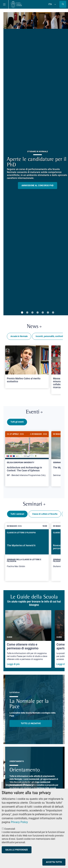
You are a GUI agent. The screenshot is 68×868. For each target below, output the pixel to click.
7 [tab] (53, 313)
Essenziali (10, 829)
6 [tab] (48, 313)
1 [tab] (22, 313)
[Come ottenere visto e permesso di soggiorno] (28, 638)
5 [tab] (43, 313)
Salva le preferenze (17, 850)
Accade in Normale (19, 336)
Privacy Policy (19, 822)
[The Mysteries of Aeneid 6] (27, 551)
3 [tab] (32, 313)
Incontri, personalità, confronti (50, 336)
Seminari (34, 503)
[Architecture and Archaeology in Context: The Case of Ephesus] (27, 456)
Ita (50, 4)
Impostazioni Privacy (19, 785)
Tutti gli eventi (17, 422)
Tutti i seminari (17, 513)
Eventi (34, 412)
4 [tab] (38, 313)
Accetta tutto (54, 862)
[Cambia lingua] (55, 4)
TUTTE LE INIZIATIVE (31, 722)
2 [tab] (27, 313)
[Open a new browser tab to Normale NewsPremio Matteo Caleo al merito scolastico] (27, 367)
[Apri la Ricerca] (63, 4)
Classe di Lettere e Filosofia (45, 513)
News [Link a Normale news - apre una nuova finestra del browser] (34, 327)
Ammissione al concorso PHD (38, 186)
